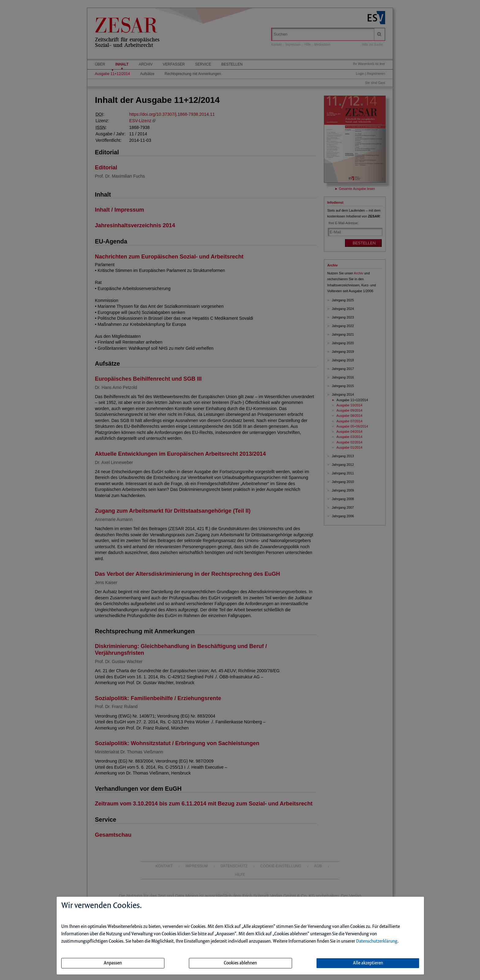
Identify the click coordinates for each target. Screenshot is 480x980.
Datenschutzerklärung (377, 941)
